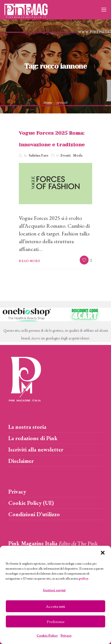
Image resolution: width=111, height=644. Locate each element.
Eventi (66, 155)
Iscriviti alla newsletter (36, 450)
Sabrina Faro (39, 155)
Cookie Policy (47, 635)
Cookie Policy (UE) (31, 503)
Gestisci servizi (54, 590)
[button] (103, 553)
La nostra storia (27, 427)
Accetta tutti (56, 606)
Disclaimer (21, 461)
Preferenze (56, 621)
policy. (84, 578)
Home (48, 102)
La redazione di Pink (33, 438)
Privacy (66, 635)
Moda (78, 155)
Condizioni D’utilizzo (34, 514)
